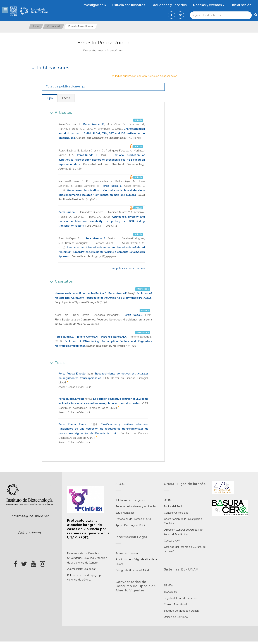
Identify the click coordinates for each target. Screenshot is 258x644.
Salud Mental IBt (125, 513)
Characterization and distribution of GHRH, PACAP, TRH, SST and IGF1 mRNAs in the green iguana (102, 133)
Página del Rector (174, 506)
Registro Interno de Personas (181, 598)
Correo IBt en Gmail (175, 604)
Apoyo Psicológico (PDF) (130, 525)
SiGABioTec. (171, 592)
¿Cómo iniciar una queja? (82, 569)
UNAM (168, 500)
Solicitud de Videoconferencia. (182, 611)
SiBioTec (169, 586)
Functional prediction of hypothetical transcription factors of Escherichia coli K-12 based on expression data (102, 160)
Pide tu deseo (29, 533)
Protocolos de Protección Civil (133, 519)
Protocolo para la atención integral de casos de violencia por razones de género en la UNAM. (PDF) (88, 529)
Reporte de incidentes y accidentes (136, 506)
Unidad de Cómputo (176, 617)
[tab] (50, 98)
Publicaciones (50, 68)
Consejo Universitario (176, 513)
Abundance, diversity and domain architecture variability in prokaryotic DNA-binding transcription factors (102, 221)
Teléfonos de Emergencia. (131, 500)
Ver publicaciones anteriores (127, 268)
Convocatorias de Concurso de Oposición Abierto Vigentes (136, 586)
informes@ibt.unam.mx (30, 516)
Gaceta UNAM (172, 541)
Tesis (56, 363)
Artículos (60, 112)
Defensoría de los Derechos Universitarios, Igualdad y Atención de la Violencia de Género (87, 558)
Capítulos (60, 281)
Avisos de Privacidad (127, 553)
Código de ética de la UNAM (132, 570)
